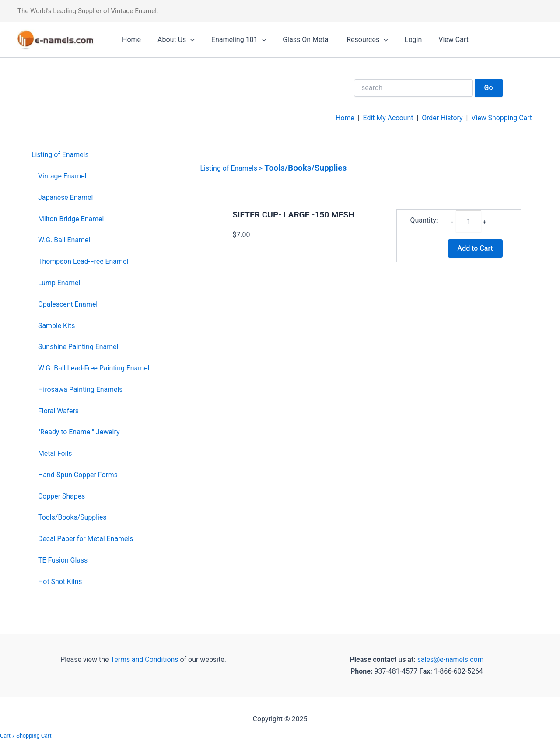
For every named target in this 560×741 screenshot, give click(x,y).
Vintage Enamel (62, 176)
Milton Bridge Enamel (71, 219)
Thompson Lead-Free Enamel (84, 261)
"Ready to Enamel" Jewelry (79, 432)
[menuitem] (91, 155)
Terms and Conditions (143, 659)
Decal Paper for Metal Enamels (86, 539)
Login (399, 40)
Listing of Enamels (60, 155)
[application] (186, 40)
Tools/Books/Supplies (73, 517)
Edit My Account (387, 118)
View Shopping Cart (501, 118)
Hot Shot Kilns (60, 582)
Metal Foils (55, 453)
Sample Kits (57, 326)
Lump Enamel (59, 283)
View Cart (436, 40)
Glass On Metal (297, 40)
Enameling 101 (232, 40)
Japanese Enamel (66, 197)
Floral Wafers (59, 411)
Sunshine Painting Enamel (79, 347)
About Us (172, 40)
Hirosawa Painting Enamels (81, 390)
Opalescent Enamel (68, 304)
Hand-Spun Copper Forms (78, 475)
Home (130, 40)
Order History (441, 118)
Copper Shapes (62, 496)
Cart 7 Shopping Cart (26, 736)
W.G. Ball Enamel (64, 240)
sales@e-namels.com (450, 659)
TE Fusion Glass (63, 560)
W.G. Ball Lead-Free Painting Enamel (94, 368)
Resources (355, 40)
